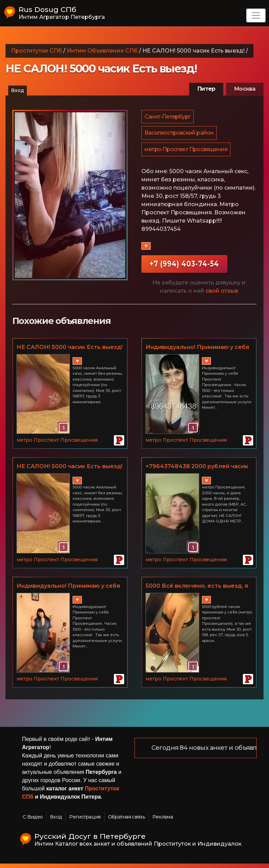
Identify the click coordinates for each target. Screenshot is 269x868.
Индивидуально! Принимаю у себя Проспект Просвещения (197, 352)
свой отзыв (222, 295)
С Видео (33, 821)
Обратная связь (127, 821)
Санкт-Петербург (168, 117)
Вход (18, 90)
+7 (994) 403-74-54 (184, 268)
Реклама (163, 821)
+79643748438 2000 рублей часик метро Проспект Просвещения (197, 471)
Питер (206, 89)
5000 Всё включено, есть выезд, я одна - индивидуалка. (197, 591)
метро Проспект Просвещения (186, 153)
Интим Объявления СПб (102, 51)
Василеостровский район (179, 135)
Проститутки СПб (36, 51)
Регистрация (85, 821)
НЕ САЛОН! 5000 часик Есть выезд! (69, 352)
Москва (245, 89)
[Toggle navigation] (256, 15)
